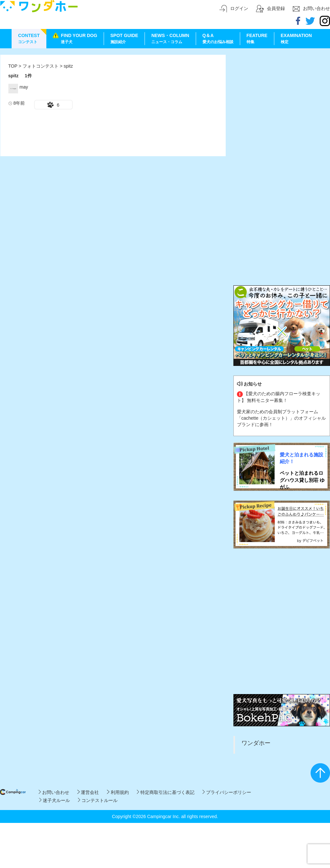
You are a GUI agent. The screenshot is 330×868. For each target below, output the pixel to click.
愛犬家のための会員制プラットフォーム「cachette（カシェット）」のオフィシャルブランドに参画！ (282, 418)
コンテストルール (98, 800)
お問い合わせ (54, 792)
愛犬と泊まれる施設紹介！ (302, 458)
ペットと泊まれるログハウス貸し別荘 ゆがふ (302, 480)
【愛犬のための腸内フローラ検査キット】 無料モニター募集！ (279, 397)
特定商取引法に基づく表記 (166, 792)
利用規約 (118, 792)
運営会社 (88, 792)
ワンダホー (256, 743)
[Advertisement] (68, 123)
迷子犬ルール (55, 800)
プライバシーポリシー (227, 792)
